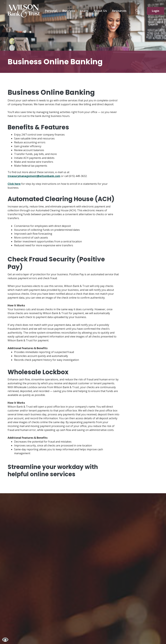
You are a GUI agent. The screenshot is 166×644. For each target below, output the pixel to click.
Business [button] (69, 11)
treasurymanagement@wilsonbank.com (34, 176)
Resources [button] (119, 11)
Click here (14, 184)
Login (156, 11)
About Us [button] (100, 11)
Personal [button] (51, 11)
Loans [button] (84, 11)
